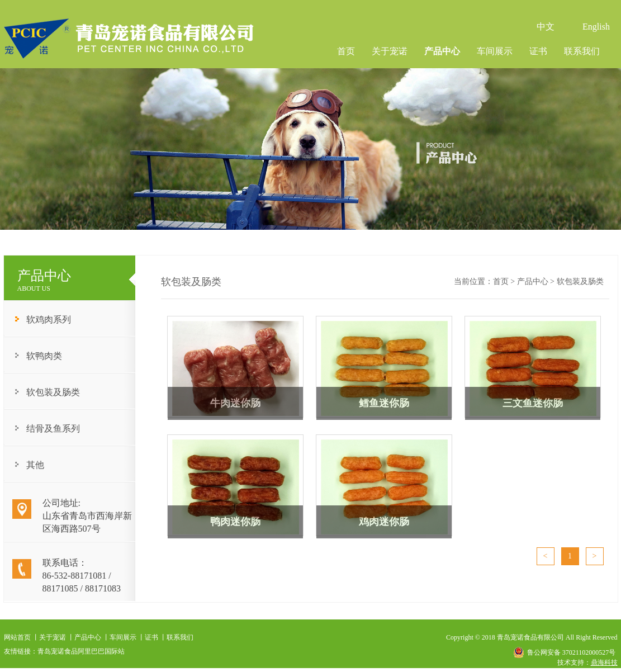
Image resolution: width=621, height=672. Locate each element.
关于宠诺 (390, 51)
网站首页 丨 (22, 637)
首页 (346, 51)
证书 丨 (156, 637)
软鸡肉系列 (49, 320)
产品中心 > (537, 281)
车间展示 (495, 51)
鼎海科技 (604, 662)
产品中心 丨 (92, 637)
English (596, 27)
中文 (546, 27)
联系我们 (582, 51)
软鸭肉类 (44, 356)
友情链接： (21, 651)
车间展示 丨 (127, 637)
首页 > (505, 281)
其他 (35, 465)
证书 (538, 51)
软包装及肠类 (53, 392)
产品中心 (442, 51)
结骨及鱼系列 (53, 429)
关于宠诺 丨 (57, 637)
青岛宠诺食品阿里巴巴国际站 (81, 651)
